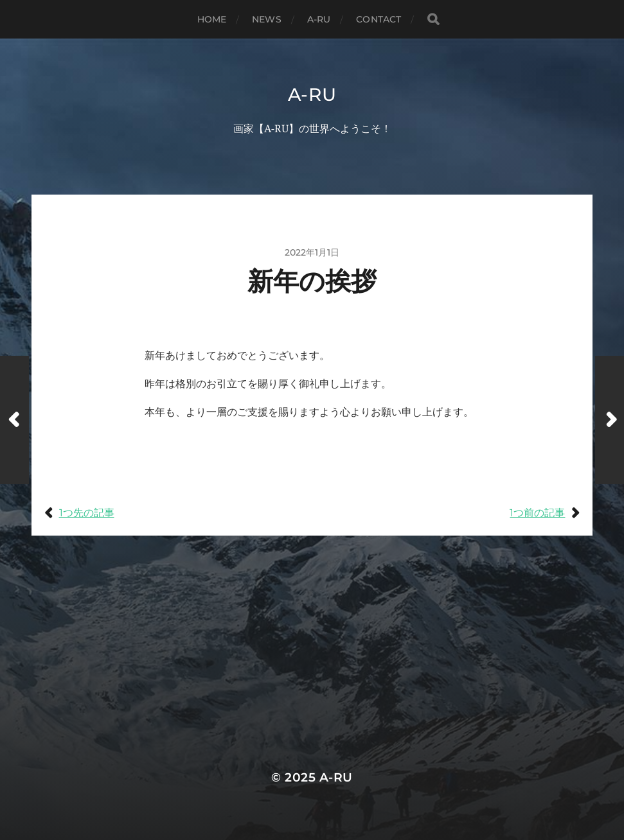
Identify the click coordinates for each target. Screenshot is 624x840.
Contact (379, 19)
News (267, 19)
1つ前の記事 (537, 513)
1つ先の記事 (87, 513)
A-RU (319, 19)
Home (212, 19)
